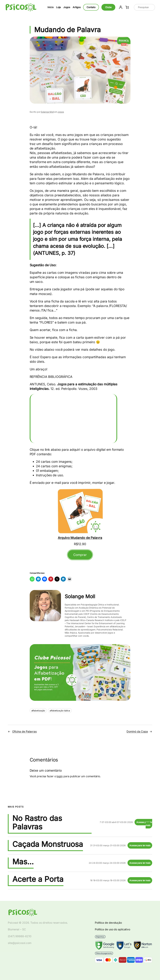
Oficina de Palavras (24, 731)
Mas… (23, 862)
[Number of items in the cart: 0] (127, 7)
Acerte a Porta (38, 879)
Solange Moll (47, 112)
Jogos (61, 112)
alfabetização (38, 711)
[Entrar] (121, 7)
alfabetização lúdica (60, 711)
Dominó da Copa (137, 731)
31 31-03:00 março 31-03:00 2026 (108, 845)
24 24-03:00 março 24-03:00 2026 (107, 863)
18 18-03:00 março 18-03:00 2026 (108, 880)
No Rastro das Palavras (37, 823)
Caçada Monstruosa (48, 844)
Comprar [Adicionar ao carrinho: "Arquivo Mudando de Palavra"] (80, 555)
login (60, 776)
